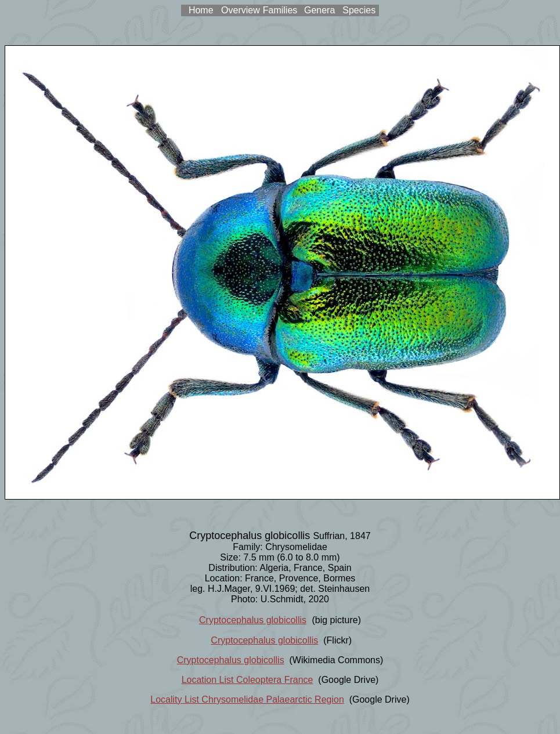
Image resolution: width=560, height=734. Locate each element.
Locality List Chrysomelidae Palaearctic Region (247, 699)
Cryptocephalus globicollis (253, 620)
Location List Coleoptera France (248, 680)
